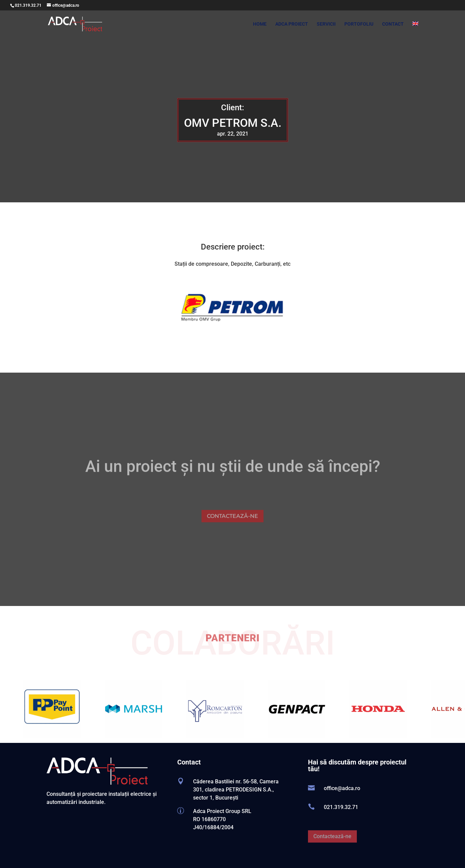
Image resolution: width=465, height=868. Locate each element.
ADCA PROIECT (292, 24)
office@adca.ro (342, 788)
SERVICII (326, 24)
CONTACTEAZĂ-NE (232, 527)
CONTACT (393, 24)
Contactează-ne (332, 848)
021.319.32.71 (28, 5)
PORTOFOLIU (359, 24)
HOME (260, 24)
